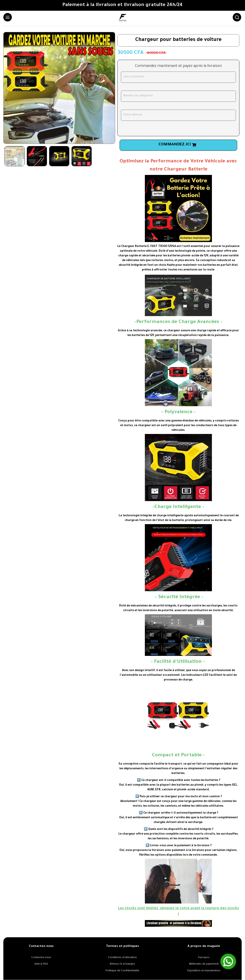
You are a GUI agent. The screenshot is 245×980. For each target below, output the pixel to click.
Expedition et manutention (204, 971)
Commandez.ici (175, 145)
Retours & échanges (122, 964)
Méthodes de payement (204, 964)
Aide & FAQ (41, 964)
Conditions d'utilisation (122, 958)
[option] (59, 88)
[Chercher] (236, 18)
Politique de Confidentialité (122, 971)
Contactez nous (41, 958)
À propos (204, 958)
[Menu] (7, 18)
